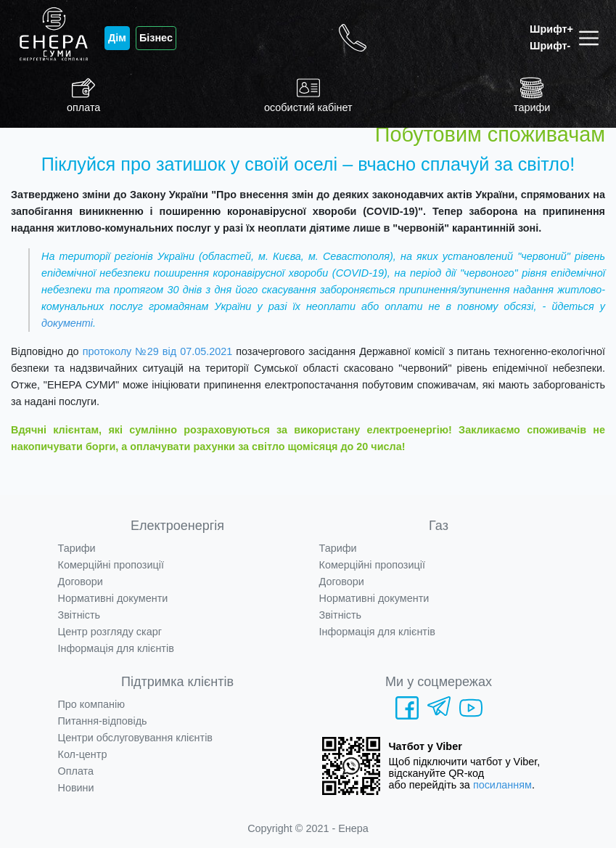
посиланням (502, 785)
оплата (83, 95)
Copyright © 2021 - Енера (308, 828)
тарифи (532, 95)
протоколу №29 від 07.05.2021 (158, 351)
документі (67, 323)
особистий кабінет (308, 95)
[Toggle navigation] (592, 38)
